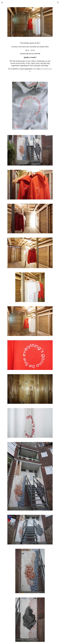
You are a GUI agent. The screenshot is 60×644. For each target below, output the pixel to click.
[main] (30, 59)
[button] (2, 2)
